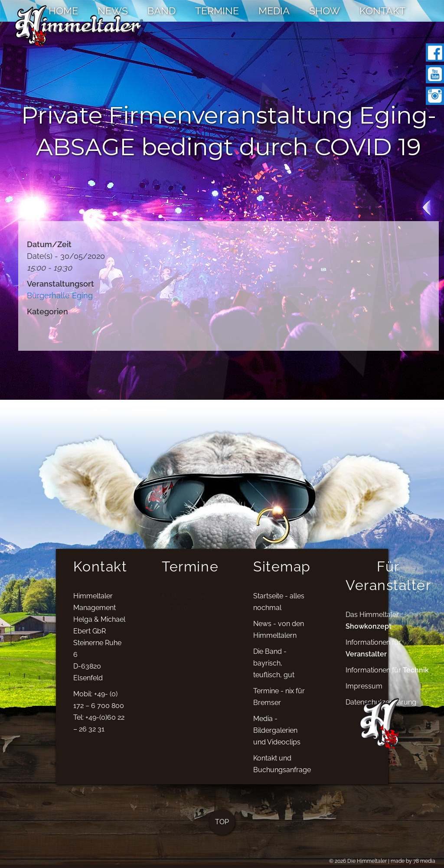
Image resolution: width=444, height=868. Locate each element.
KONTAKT (382, 11)
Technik (416, 675)
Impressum (364, 691)
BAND (162, 11)
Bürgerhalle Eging (60, 295)
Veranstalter (366, 659)
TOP (222, 827)
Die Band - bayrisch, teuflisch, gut (274, 668)
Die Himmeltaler (367, 861)
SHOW (325, 11)
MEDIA (274, 11)
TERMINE (217, 11)
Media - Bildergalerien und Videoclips (277, 736)
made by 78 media (413, 861)
